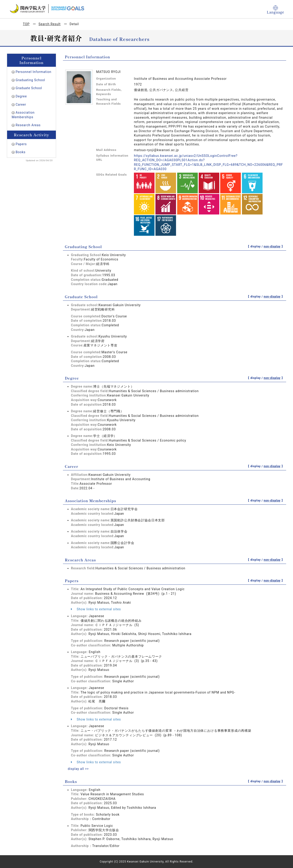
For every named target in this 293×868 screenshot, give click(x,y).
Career (21, 104)
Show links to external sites (96, 609)
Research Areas (28, 125)
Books (20, 152)
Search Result (49, 24)
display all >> (78, 769)
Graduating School (30, 80)
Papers (21, 144)
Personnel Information (33, 72)
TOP (26, 24)
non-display (272, 246)
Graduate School (29, 88)
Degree (21, 96)
